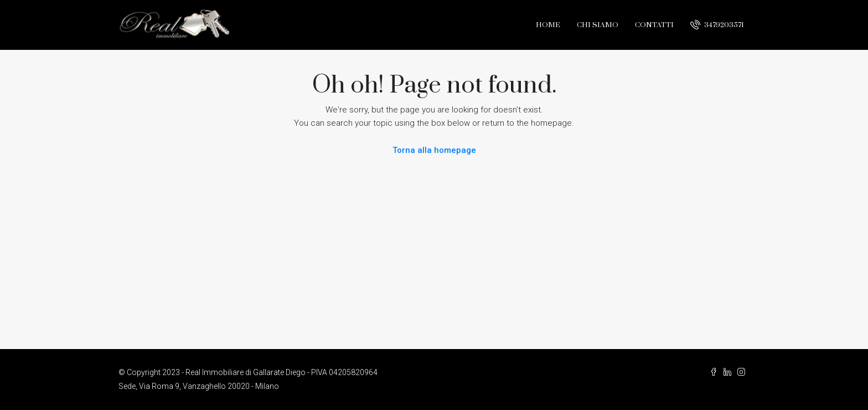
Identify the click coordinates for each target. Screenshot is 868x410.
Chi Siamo (598, 25)
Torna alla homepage (434, 150)
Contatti (654, 25)
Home (548, 25)
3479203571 (717, 24)
